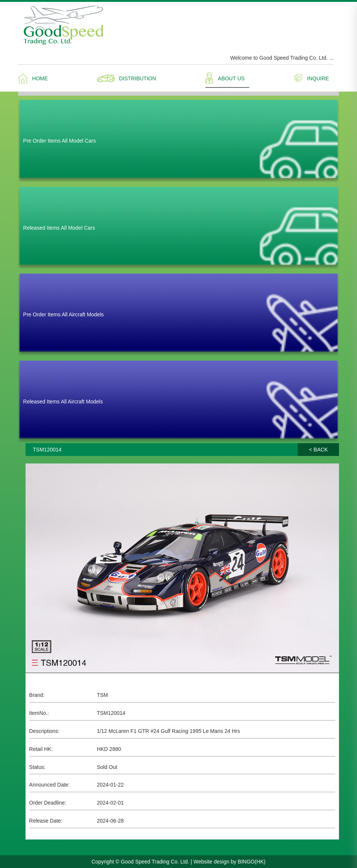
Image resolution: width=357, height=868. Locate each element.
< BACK (318, 450)
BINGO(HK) (252, 862)
